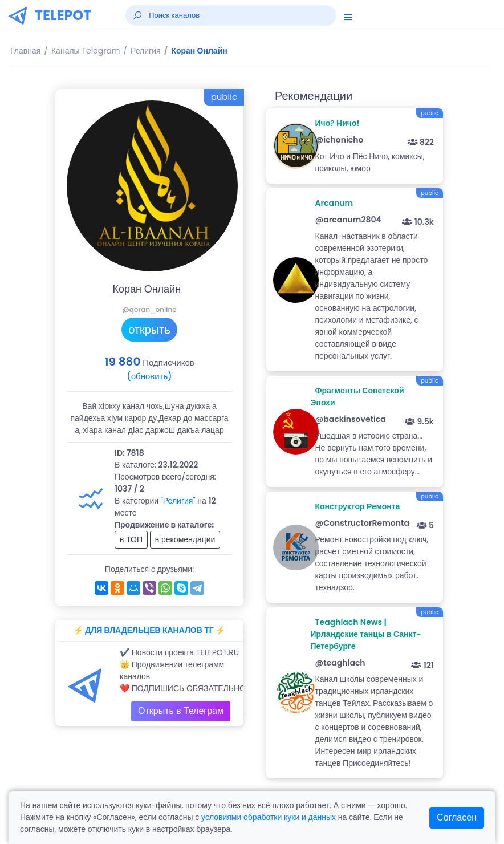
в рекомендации (185, 539)
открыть (149, 330)
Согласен (457, 817)
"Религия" (178, 501)
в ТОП (131, 539)
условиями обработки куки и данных (269, 817)
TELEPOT (63, 15)
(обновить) (149, 376)
